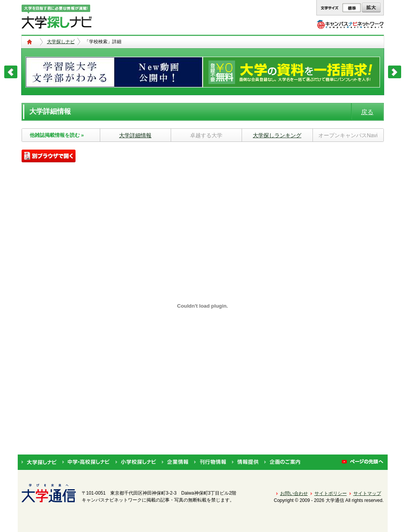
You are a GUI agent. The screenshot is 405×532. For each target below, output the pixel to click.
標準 (352, 8)
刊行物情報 (210, 462)
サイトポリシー (331, 493)
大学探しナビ (61, 42)
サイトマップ (367, 493)
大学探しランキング (277, 135)
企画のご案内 (282, 462)
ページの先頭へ (363, 462)
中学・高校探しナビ (86, 462)
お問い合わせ (294, 493)
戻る (367, 112)
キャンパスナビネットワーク (350, 24)
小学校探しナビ (136, 462)
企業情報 (175, 462)
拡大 (371, 8)
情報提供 (245, 462)
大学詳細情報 (135, 135)
